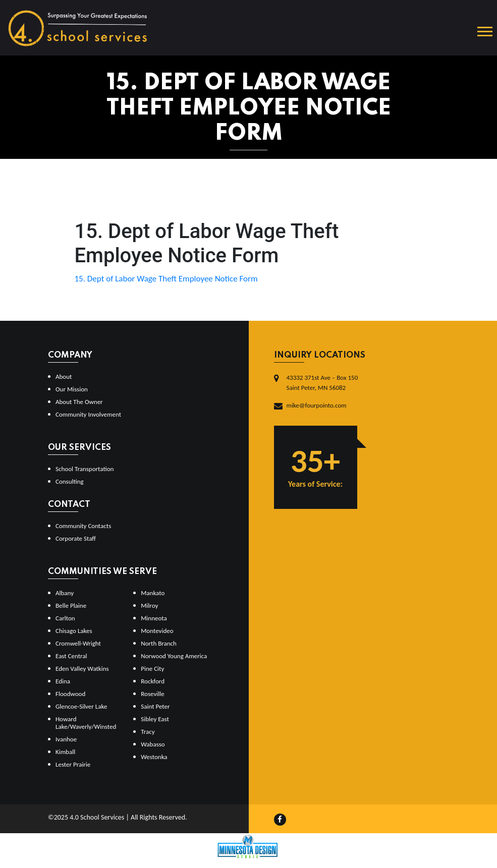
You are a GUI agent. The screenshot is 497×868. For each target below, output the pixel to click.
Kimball (65, 752)
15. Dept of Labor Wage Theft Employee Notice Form (166, 279)
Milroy (149, 605)
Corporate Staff (76, 538)
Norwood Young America (174, 656)
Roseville (152, 694)
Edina (63, 681)
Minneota (154, 618)
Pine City (152, 669)
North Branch (159, 643)
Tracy (148, 732)
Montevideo (157, 631)
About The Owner (79, 402)
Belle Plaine (71, 605)
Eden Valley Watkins (82, 669)
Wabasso (153, 744)
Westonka (154, 757)
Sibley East (155, 719)
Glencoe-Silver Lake (81, 706)
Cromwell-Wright (78, 643)
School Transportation (85, 469)
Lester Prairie (73, 764)
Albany (65, 593)
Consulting (70, 481)
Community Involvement (88, 414)
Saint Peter (155, 706)
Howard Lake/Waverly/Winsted (86, 723)
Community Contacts (83, 526)
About (64, 377)
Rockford (153, 681)
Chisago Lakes (74, 631)
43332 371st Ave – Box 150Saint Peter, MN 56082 (322, 383)
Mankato (153, 593)
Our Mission (72, 389)
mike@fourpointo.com (317, 405)
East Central (71, 656)
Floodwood (70, 694)
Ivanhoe (66, 739)
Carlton (65, 618)
